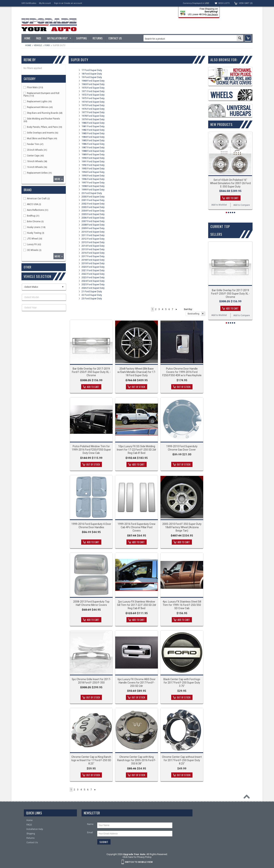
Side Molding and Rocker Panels (42, 120)
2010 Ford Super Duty (93, 232)
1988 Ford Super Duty (93, 151)
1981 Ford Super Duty (93, 126)
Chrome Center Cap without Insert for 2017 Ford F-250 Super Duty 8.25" (182, 760)
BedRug (31, 216)
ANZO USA (32, 204)
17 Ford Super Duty (92, 70)
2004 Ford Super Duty (93, 211)
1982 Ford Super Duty (93, 130)
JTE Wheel (33, 239)
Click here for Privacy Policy (137, 857)
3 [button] (159, 309)
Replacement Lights (38, 101)
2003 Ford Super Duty (93, 207)
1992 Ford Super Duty (93, 165)
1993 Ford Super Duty (93, 169)
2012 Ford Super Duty (93, 239)
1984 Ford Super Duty (93, 137)
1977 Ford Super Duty (93, 112)
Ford (47, 45)
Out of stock (138, 387)
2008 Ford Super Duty (93, 225)
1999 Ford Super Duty (93, 190)
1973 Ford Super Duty (93, 98)
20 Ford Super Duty (92, 193)
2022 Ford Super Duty (93, 274)
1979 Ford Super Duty (93, 119)
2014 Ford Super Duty (93, 246)
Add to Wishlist (219, 205)
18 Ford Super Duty (92, 74)
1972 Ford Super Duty (93, 95)
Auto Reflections (36, 210)
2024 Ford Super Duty (93, 281)
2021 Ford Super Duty (93, 270)
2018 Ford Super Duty (93, 260)
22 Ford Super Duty (92, 295)
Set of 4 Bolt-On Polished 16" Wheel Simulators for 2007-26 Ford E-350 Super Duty (230, 183)
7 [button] (172, 309)
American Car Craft (37, 199)
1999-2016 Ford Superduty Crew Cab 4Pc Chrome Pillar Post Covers (137, 527)
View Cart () (246, 3)
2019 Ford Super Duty (93, 263)
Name (90, 824)
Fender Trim (33, 144)
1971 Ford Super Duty (93, 91)
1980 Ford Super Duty (93, 123)
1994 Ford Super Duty (93, 172)
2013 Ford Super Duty (93, 242)
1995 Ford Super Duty (93, 176)
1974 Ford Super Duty (93, 102)
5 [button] (166, 309)
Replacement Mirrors (38, 107)
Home (28, 45)
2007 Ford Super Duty (93, 221)
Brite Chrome (34, 221)
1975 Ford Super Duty (93, 105)
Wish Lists (224, 3)
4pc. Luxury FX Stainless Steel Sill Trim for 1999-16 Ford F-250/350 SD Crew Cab (182, 605)
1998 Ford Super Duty (93, 186)
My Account (45, 3)
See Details (213, 15)
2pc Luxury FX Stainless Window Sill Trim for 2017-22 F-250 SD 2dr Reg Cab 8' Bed (137, 605)
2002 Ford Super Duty (93, 204)
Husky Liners (34, 227)
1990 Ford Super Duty (93, 158)
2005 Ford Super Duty (93, 214)
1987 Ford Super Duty (93, 147)
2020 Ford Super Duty (93, 267)
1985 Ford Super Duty (93, 140)
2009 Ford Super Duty (93, 228)
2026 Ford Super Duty (93, 288)
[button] (248, 38)
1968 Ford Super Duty (93, 81)
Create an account (73, 3)
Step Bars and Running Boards (43, 113)
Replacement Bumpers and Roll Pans (41, 94)
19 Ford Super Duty (92, 77)
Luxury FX (32, 244)
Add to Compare (242, 205)
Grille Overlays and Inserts (41, 133)
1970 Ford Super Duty (93, 88)
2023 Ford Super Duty (93, 277)
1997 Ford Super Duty (93, 183)
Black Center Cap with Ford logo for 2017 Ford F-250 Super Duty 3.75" (182, 683)
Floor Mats (33, 87)
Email (90, 832)
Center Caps (34, 156)
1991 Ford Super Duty (93, 161)
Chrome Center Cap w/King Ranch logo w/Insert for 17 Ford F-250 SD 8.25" (91, 760)
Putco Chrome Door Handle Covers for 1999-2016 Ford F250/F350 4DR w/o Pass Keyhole (182, 372)
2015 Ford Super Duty (93, 249)
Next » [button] (176, 309)
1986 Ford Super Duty (93, 144)
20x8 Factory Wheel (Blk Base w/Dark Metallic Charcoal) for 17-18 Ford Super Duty (137, 372)
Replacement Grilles (38, 173)
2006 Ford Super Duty (93, 218)
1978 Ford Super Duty (93, 116)
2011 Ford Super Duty (93, 235)
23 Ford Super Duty (92, 298)
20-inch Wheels (35, 150)
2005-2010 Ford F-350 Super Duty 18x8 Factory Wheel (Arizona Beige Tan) (182, 527)
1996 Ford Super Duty (93, 179)
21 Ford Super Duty (92, 291)
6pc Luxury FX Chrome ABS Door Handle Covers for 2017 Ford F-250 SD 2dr (137, 683)
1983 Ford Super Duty (93, 133)
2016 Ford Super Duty (93, 253)
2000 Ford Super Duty (93, 197)
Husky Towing (34, 233)
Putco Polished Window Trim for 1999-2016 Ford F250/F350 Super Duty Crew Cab (91, 450)
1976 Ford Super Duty (93, 109)
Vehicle (38, 45)
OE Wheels (32, 250)
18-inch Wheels (35, 161)
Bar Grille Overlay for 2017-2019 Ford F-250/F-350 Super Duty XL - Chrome (91, 372)
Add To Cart (93, 387)
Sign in (57, 3)
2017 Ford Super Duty (93, 256)
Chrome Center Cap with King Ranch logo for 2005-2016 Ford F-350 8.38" (137, 760)
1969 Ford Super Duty (93, 84)
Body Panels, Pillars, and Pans (43, 127)
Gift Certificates (29, 3)
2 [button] (156, 309)
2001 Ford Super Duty (93, 200)
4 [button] (162, 309)
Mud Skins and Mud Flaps (40, 138)
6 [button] (169, 309)
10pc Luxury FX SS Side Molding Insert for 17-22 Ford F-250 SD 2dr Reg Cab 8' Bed (137, 450)
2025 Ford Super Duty (93, 284)
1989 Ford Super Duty (93, 154)
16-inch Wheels (35, 167)
